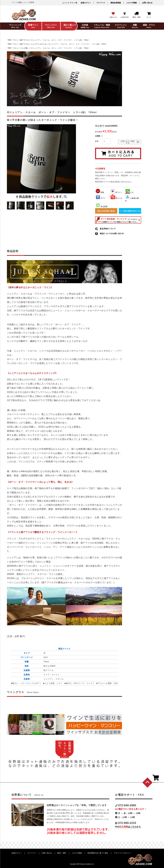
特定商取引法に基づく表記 (98, 853)
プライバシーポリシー (122, 853)
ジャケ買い (24, 48)
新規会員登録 (116, 3)
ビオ (129, 192)
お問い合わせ (147, 3)
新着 (100, 192)
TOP (9, 40)
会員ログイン (86, 3)
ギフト (101, 198)
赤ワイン (116, 192)
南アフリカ (24, 40)
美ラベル (116, 198)
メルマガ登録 (131, 3)
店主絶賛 (101, 207)
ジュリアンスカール (39, 44)
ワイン (16, 40)
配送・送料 (62, 853)
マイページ (101, 3)
